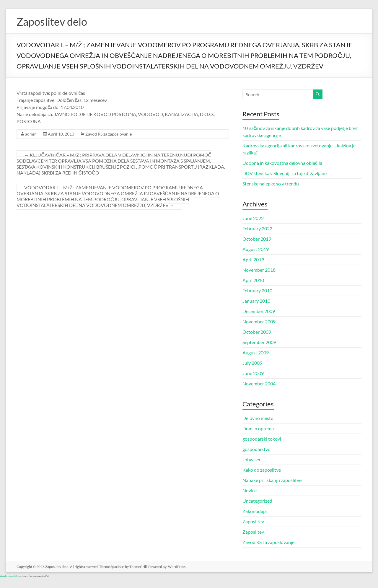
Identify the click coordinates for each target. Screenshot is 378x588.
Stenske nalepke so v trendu (271, 184)
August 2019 (256, 249)
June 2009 (253, 373)
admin (31, 134)
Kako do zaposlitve (262, 470)
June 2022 (253, 218)
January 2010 (256, 301)
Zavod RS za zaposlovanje (109, 134)
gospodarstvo (256, 449)
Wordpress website (9, 576)
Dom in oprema (258, 428)
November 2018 (259, 270)
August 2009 (256, 352)
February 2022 (257, 228)
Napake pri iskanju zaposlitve (272, 480)
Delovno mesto (258, 418)
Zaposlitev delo (52, 22)
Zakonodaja (255, 511)
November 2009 (259, 321)
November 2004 (259, 383)
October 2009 (257, 332)
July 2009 (252, 363)
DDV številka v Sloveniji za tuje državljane (285, 173)
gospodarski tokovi (262, 439)
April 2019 (253, 259)
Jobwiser (252, 459)
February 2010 (257, 290)
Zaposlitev (253, 521)
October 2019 (257, 239)
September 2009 (259, 342)
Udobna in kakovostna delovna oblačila (282, 163)
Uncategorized (257, 501)
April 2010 (253, 280)
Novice (250, 490)
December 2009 (259, 311)
